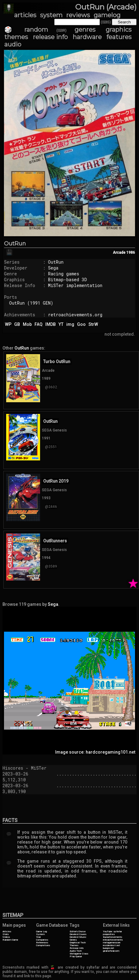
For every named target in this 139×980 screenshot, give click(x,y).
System (40, 934)
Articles (7, 931)
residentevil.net (111, 945)
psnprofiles (109, 934)
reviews (78, 15)
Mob (27, 324)
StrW (93, 324)
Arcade (119, 253)
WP (8, 324)
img (70, 324)
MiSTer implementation (75, 285)
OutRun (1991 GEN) (31, 303)
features (119, 37)
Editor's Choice (78, 931)
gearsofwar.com (111, 951)
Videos (6, 937)
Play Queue (76, 956)
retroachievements (113, 940)
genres (85, 30)
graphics (119, 30)
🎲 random (26, 30)
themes (16, 37)
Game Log (41, 931)
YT (61, 324)
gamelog (107, 15)
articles (25, 15)
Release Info (77, 948)
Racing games (64, 274)
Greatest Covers (78, 934)
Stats (6, 934)
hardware (87, 37)
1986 (131, 253)
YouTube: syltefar (112, 931)
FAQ (39, 324)
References (42, 943)
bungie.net (108, 948)
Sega (53, 268)
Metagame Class (79, 954)
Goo (81, 324)
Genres (73, 940)
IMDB (51, 324)
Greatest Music (78, 937)
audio (13, 44)
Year (38, 937)
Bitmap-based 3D (67, 279)
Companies (42, 940)
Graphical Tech (78, 943)
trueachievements (112, 937)
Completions (43, 945)
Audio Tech (76, 951)
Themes (74, 945)
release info (51, 37)
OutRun (15, 244)
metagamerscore (112, 943)
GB (17, 324)
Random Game (10, 940)
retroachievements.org (75, 315)
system (51, 15)
